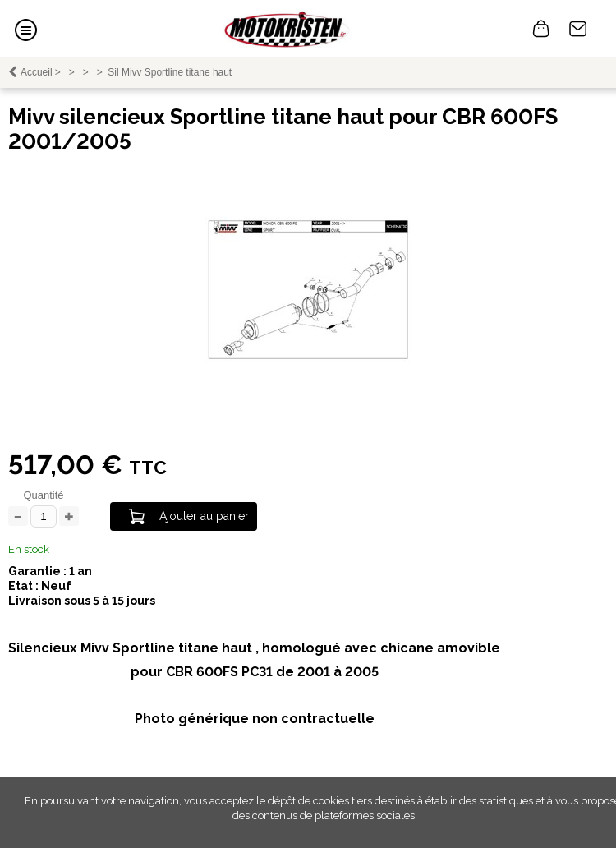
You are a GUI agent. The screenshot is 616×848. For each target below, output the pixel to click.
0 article (541, 29)
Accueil (37, 72)
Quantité (43, 495)
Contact (578, 29)
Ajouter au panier (204, 516)
